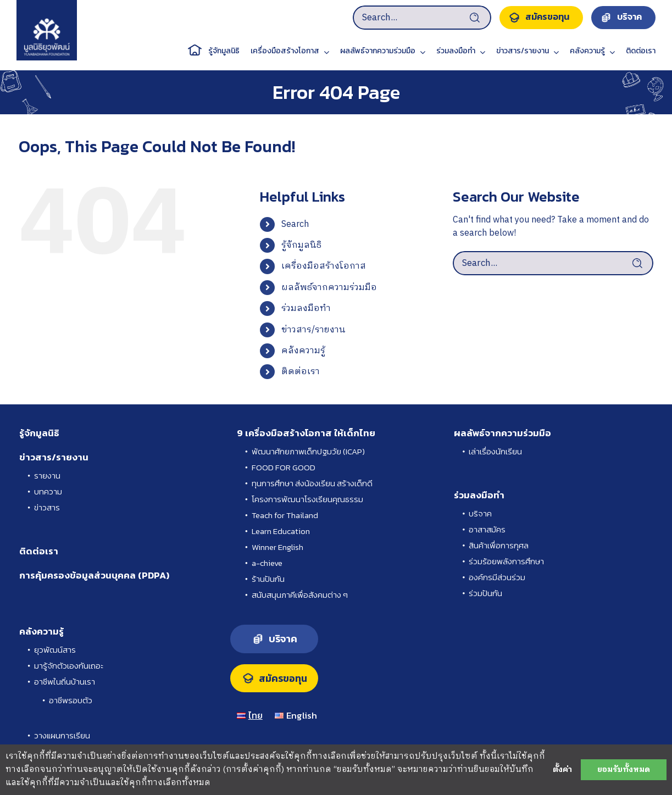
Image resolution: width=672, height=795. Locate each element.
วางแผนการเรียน (62, 735)
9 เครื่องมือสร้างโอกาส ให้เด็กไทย (306, 433)
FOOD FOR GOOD (284, 467)
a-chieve (267, 563)
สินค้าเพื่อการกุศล (499, 545)
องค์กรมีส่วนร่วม (497, 577)
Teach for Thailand (285, 515)
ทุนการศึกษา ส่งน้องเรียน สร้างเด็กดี (312, 483)
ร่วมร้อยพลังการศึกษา (506, 561)
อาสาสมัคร (487, 529)
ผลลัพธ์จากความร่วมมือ (329, 288)
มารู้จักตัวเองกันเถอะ (69, 666)
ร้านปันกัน (268, 579)
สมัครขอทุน (283, 679)
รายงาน (47, 476)
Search (295, 224)
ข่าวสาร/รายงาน (313, 330)
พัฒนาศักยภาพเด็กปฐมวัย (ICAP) (308, 451)
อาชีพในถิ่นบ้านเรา (65, 682)
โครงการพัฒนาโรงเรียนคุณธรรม (307, 499)
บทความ (48, 491)
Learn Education (281, 531)
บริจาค (480, 513)
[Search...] (422, 18)
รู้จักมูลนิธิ (301, 245)
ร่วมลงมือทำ (306, 308)
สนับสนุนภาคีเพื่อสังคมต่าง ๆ (300, 595)
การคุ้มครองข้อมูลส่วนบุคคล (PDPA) (94, 575)
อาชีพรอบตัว (71, 700)
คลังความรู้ (303, 351)
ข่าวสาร (47, 507)
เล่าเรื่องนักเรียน (495, 451)
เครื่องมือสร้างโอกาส (324, 266)
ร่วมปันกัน (485, 593)
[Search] (479, 18)
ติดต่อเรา (301, 372)
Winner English (277, 547)
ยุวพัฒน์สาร (55, 650)
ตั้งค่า (562, 770)
